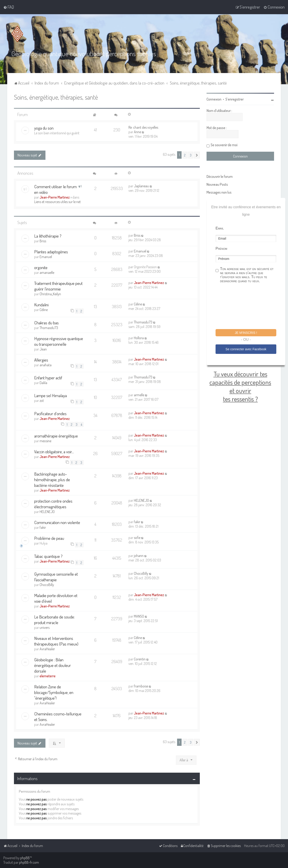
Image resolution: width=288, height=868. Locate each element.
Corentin (140, 659)
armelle (139, 395)
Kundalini (41, 305)
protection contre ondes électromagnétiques (53, 504)
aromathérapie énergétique (56, 436)
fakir (43, 527)
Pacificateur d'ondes (50, 413)
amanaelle (47, 273)
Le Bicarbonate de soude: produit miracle (54, 620)
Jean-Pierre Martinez (55, 197)
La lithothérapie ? (48, 236)
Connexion (214, 99)
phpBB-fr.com (29, 862)
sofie (137, 538)
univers (45, 628)
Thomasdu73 (49, 328)
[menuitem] (9, 7)
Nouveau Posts (217, 184)
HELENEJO (47, 512)
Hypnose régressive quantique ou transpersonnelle (59, 341)
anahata (46, 365)
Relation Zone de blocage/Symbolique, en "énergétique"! (54, 692)
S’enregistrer (235, 99)
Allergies (41, 360)
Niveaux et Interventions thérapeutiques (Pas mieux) (56, 641)
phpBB (25, 858)
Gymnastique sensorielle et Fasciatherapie (56, 577)
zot (42, 401)
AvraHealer (47, 649)
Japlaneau (141, 186)
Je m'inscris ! (246, 333)
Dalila (43, 383)
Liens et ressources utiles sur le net (57, 202)
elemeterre (48, 676)
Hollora (139, 338)
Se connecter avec (246, 349)
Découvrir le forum (220, 176)
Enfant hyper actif (48, 378)
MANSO (139, 616)
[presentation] (250, 307)
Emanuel (46, 257)
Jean (43, 349)
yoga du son (44, 128)
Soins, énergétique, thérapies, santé (56, 97)
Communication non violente (57, 522)
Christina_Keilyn (50, 294)
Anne (137, 132)
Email (220, 228)
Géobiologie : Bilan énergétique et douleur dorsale (53, 665)
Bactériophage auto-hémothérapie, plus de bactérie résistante (52, 480)
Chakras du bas (46, 323)
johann (139, 556)
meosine (45, 441)
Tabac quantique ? (48, 556)
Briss (43, 241)
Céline (44, 310)
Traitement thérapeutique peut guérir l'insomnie (58, 286)
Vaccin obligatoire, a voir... (54, 452)
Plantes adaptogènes (51, 252)
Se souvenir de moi (224, 145)
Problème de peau (49, 538)
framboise (141, 686)
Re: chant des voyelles (143, 127)
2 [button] (185, 155)
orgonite (41, 267)
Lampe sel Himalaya (51, 395)
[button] (197, 155)
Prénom (221, 248)
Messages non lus (219, 192)
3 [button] (191, 155)
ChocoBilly (47, 585)
